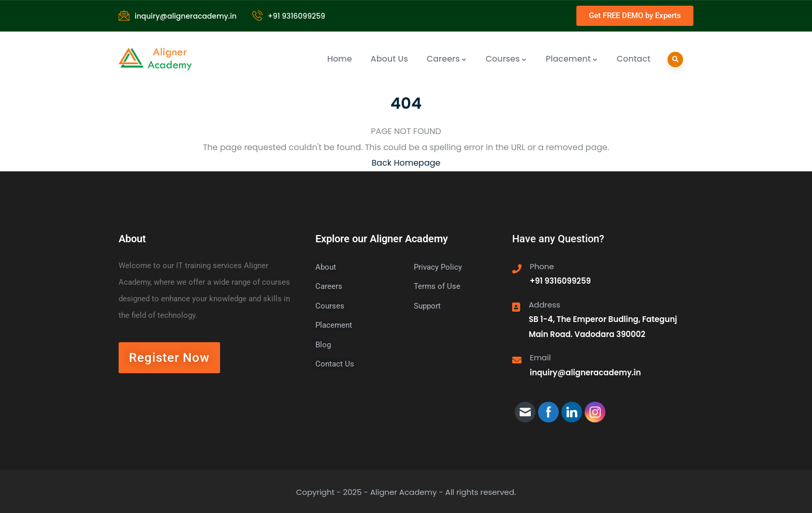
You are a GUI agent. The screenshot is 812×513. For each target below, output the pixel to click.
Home (340, 59)
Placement (572, 59)
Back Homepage (406, 163)
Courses (506, 59)
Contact (634, 59)
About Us (389, 59)
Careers (447, 59)
